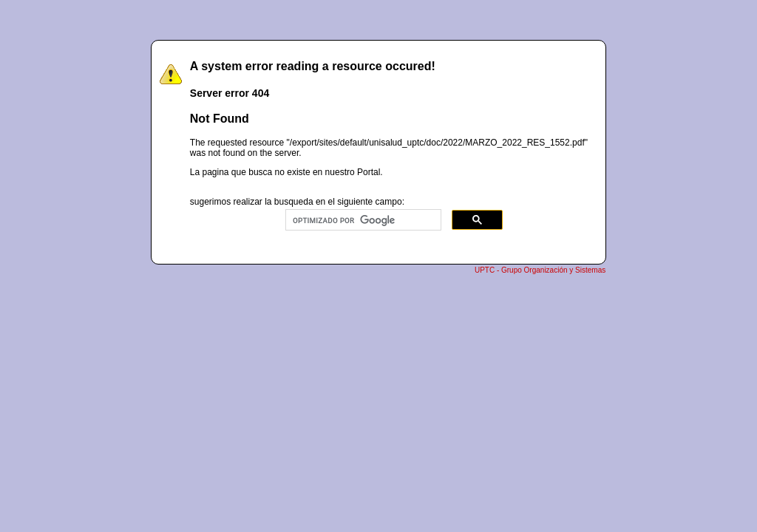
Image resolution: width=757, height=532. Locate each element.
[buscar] (362, 220)
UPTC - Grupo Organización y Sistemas (540, 270)
